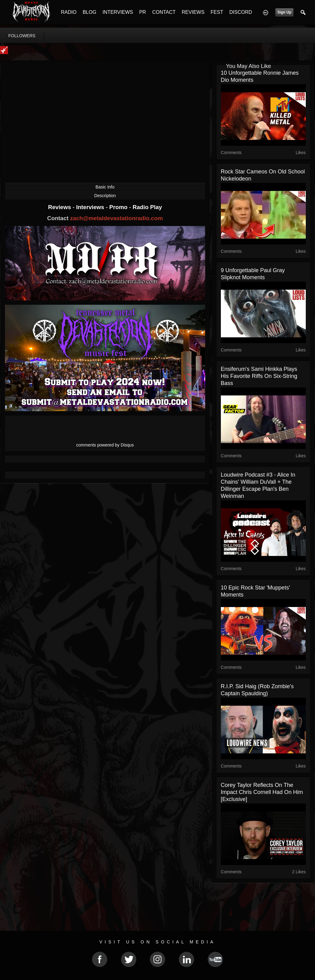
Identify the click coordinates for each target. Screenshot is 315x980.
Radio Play (147, 207)
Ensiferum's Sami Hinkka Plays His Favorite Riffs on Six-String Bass (259, 376)
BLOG (90, 12)
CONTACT (164, 12)
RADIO (69, 12)
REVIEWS (193, 12)
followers (22, 36)
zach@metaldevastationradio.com (116, 218)
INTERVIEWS (118, 12)
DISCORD (241, 12)
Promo (119, 207)
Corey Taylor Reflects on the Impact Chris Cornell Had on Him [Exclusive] (262, 792)
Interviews (91, 207)
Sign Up (284, 12)
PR (142, 12)
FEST (217, 12)
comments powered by (105, 445)
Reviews (60, 207)
